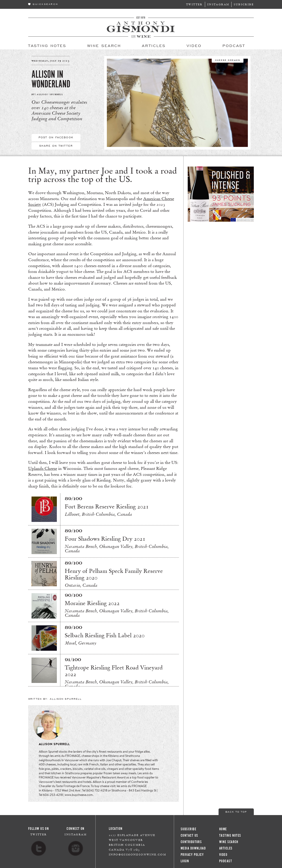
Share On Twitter (56, 146)
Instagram (218, 4)
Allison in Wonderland (51, 79)
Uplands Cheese (43, 468)
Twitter (194, 4)
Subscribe (244, 4)
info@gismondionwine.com (137, 854)
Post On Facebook (56, 137)
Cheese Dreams (228, 60)
